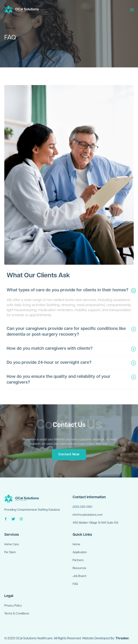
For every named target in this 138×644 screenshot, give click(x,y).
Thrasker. (122, 639)
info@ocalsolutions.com (88, 515)
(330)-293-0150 (82, 507)
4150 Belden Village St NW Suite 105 (95, 523)
